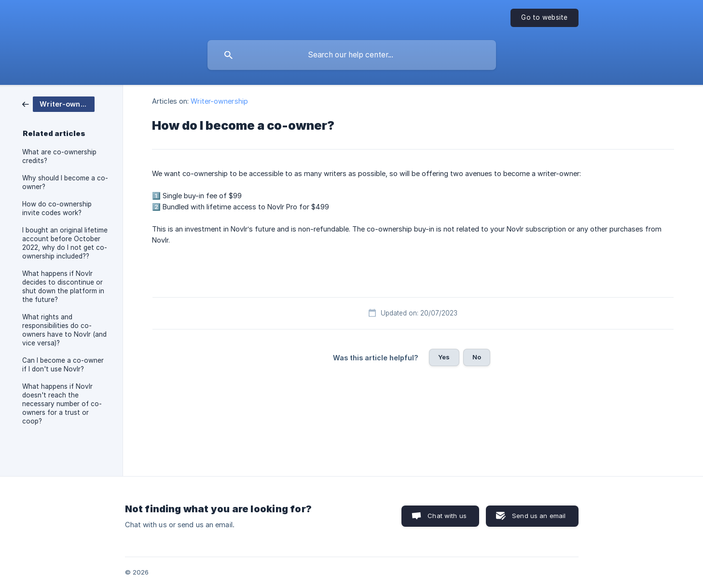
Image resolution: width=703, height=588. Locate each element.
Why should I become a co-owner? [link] (65, 182)
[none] (544, 18)
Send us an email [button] (539, 516)
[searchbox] (352, 55)
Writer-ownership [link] (219, 101)
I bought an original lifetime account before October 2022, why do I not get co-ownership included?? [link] (65, 243)
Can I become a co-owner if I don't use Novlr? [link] (63, 365)
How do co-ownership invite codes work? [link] (57, 208)
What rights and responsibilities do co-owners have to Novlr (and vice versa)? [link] (64, 330)
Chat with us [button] (447, 516)
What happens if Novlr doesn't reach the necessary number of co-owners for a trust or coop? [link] (62, 404)
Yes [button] (444, 357)
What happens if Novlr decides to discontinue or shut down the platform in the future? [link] (63, 287)
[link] (58, 103)
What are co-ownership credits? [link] (59, 156)
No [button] (477, 357)
